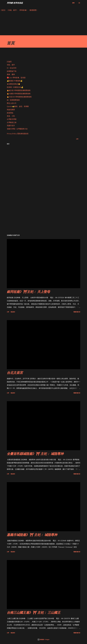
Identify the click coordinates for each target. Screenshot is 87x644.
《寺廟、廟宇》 (12, 10)
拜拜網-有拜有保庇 (15, 3)
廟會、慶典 (11, 74)
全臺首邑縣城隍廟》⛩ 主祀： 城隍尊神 (35, 454)
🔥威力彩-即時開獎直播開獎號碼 (19, 90)
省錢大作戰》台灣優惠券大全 (17, 129)
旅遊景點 (10, 113)
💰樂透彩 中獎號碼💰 (15, 81)
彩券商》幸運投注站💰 (15, 87)
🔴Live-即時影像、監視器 (16, 78)
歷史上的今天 (12, 103)
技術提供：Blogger (44, 639)
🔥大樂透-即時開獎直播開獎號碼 (19, 94)
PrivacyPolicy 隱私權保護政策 (18, 134)
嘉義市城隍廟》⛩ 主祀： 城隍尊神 (32, 535)
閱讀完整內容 (77, 312)
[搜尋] (73, 3)
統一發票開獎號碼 (13, 100)
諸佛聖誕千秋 (12, 71)
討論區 (9, 62)
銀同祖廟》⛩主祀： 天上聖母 (28, 292)
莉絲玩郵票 (11, 110)
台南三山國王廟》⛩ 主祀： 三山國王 (34, 612)
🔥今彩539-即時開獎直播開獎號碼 (19, 97)
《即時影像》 (23, 10)
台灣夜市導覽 (12, 119)
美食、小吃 (11, 116)
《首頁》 (3, 10)
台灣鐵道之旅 (12, 122)
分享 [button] (77, 139)
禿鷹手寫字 (11, 126)
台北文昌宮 (15, 373)
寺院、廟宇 (11, 65)
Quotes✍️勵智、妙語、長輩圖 (18, 106)
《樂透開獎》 (33, 10)
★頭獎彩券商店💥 (14, 84)
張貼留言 (13, 312)
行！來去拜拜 (12, 68)
